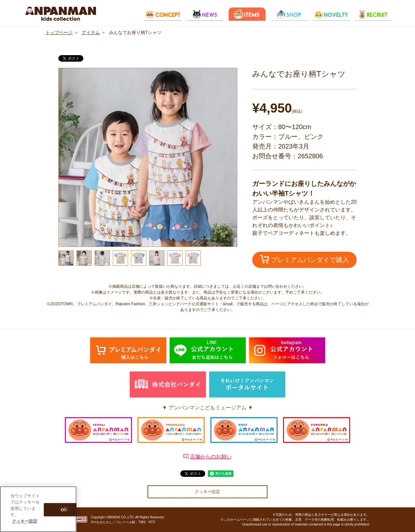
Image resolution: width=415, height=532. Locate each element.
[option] (148, 157)
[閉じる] (66, 510)
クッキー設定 (207, 492)
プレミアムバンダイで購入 (304, 259)
